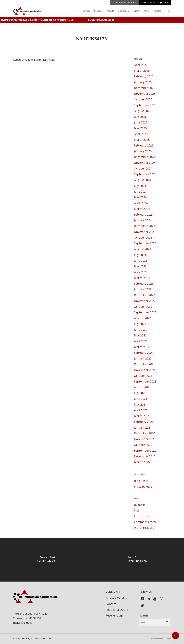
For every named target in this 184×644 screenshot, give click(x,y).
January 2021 (143, 427)
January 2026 (143, 82)
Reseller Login (115, 615)
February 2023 (144, 284)
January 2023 (143, 289)
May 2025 (140, 128)
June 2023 (141, 261)
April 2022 (141, 341)
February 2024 (144, 214)
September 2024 (145, 174)
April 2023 (141, 272)
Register (140, 505)
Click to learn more (103, 20)
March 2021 (142, 416)
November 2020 (145, 439)
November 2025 (145, 94)
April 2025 (141, 134)
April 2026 (141, 65)
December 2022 (144, 295)
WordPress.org (144, 528)
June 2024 (141, 191)
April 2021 (141, 410)
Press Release (143, 486)
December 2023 (144, 226)
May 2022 (140, 335)
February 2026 (144, 76)
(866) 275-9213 (23, 623)
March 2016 (142, 462)
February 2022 (144, 353)
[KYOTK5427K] (46, 560)
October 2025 (143, 99)
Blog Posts (141, 481)
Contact (111, 604)
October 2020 (143, 445)
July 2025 (140, 117)
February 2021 (144, 422)
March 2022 (142, 347)
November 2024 (145, 163)
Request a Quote (117, 610)
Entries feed (142, 516)
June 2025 (141, 122)
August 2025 (142, 111)
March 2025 (142, 140)
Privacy (16, 638)
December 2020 (144, 433)
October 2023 (143, 238)
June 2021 (141, 399)
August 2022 (142, 318)
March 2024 (142, 209)
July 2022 (140, 324)
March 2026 (142, 71)
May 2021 (140, 404)
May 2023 (140, 266)
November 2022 (145, 301)
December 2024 (144, 157)
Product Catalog (116, 598)
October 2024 (143, 168)
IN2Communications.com (41, 638)
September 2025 (145, 105)
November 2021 (145, 370)
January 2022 (143, 358)
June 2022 (141, 330)
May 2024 (140, 197)
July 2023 (140, 255)
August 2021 (142, 387)
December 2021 (144, 364)
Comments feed (145, 522)
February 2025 (144, 145)
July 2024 (140, 186)
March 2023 (142, 278)
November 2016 (145, 456)
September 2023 (145, 243)
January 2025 (143, 151)
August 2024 (142, 180)
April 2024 (141, 203)
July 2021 (140, 393)
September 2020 (145, 451)
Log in (138, 510)
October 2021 (143, 376)
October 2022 (143, 307)
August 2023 (142, 249)
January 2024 (143, 220)
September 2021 (145, 381)
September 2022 (145, 312)
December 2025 (144, 88)
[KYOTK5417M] (138, 560)
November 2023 (145, 232)
